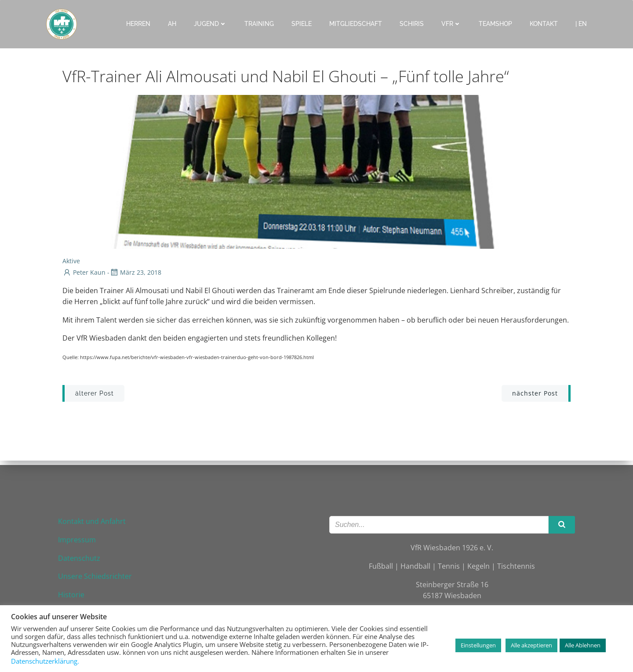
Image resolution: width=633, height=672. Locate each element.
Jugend (211, 24)
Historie (72, 593)
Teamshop (496, 24)
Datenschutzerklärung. (45, 661)
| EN (582, 24)
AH (173, 24)
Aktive (71, 261)
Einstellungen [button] (478, 645)
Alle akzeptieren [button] (531, 645)
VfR (452, 24)
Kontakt (544, 24)
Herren (139, 24)
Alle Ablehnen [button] (583, 645)
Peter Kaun (84, 273)
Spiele (302, 24)
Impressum (78, 538)
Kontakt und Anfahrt (93, 520)
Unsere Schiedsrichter (96, 574)
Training (260, 24)
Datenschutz (80, 556)
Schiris (412, 24)
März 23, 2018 (135, 273)
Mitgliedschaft (356, 24)
